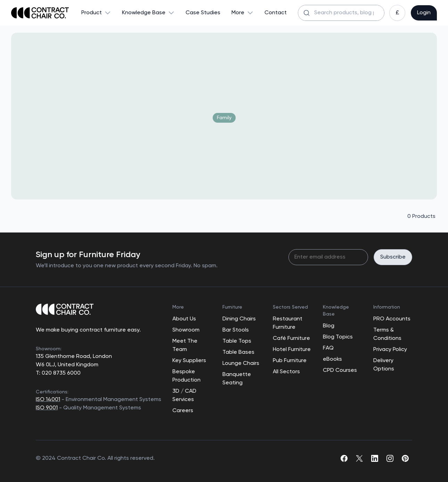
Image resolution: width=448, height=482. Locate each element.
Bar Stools (236, 330)
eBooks (332, 359)
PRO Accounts (392, 319)
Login (424, 13)
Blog (329, 326)
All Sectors (286, 372)
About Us (184, 319)
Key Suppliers (189, 361)
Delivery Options (384, 365)
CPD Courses (340, 370)
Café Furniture (291, 338)
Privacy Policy (390, 350)
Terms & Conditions (387, 334)
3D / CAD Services (184, 395)
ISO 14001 (48, 400)
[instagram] (390, 458)
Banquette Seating (237, 379)
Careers (183, 411)
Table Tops (237, 341)
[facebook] (344, 458)
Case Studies (203, 13)
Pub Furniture (290, 361)
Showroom (186, 330)
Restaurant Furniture (288, 323)
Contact (276, 13)
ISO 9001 (47, 408)
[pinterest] (405, 458)
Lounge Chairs (241, 363)
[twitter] (359, 458)
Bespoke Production (186, 376)
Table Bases (238, 352)
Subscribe (393, 257)
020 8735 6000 (60, 373)
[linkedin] (375, 458)
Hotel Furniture (292, 350)
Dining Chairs (239, 319)
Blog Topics (338, 337)
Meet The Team (185, 345)
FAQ (328, 348)
